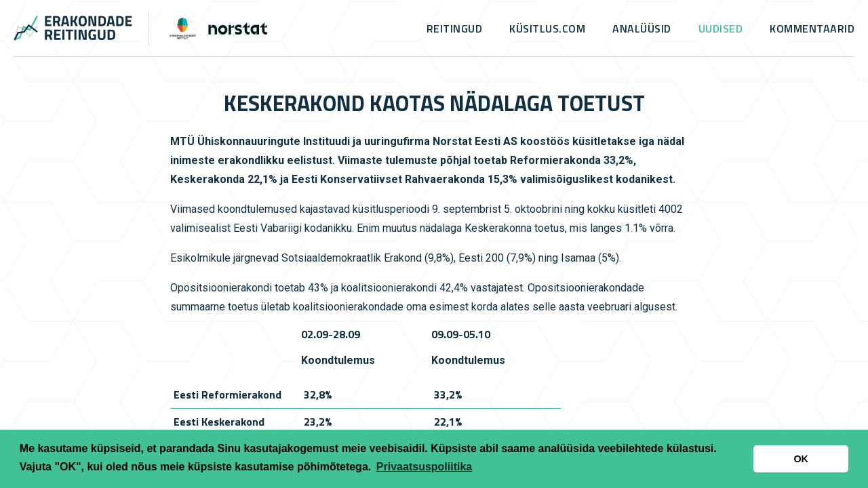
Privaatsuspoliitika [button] (424, 467)
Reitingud (455, 28)
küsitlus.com (547, 28)
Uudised (721, 28)
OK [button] (801, 459)
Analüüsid (642, 28)
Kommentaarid (812, 28)
